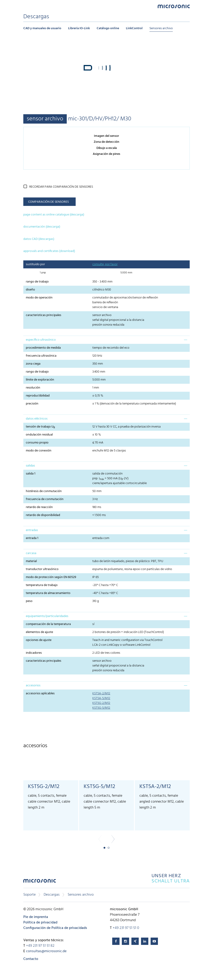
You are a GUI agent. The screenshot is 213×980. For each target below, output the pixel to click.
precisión (32, 404)
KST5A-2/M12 (101, 694)
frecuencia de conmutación (45, 499)
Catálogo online (108, 28)
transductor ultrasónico (42, 569)
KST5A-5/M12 (101, 698)
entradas (32, 530)
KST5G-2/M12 (101, 703)
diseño (30, 290)
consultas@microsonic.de (46, 951)
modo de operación (39, 298)
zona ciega (33, 364)
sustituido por (35, 264)
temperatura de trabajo (42, 585)
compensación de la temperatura (48, 624)
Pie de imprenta (36, 917)
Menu (26, 6)
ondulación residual (39, 435)
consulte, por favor (105, 264)
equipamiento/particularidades (47, 616)
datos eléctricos (37, 419)
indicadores (34, 653)
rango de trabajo (37, 282)
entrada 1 (32, 538)
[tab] (106, 340)
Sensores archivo (161, 28)
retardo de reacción (39, 507)
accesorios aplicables (40, 694)
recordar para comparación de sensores (61, 187)
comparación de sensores (48, 202)
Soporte (29, 895)
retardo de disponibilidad (43, 515)
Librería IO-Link (79, 28)
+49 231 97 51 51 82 (40, 946)
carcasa (31, 553)
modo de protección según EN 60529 (51, 577)
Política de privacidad (40, 923)
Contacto (31, 959)
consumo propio (37, 443)
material (31, 561)
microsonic (40, 882)
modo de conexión (39, 451)
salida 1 (31, 474)
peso (30, 601)
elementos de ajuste (39, 632)
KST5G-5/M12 (101, 708)
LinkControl (134, 28)
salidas (30, 466)
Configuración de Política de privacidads (55, 928)
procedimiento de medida (43, 348)
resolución (33, 388)
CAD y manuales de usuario (42, 28)
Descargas (52, 895)
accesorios (33, 686)
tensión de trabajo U (40, 427)
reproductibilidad (38, 396)
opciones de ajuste (39, 640)
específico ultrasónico (41, 340)
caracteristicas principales (44, 315)
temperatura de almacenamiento (48, 593)
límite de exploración (40, 380)
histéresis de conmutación (44, 491)
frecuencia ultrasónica (41, 356)
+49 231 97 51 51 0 (126, 928)
